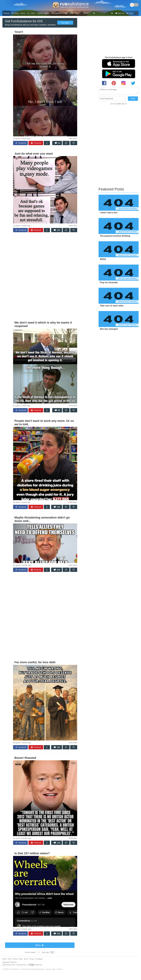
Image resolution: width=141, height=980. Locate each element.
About (4, 959)
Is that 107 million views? (32, 853)
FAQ (9, 959)
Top (86, 13)
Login (130, 13)
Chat (71, 13)
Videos (40, 13)
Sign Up (120, 13)
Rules (21, 959)
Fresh (23, 13)
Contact (15, 959)
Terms (26, 959)
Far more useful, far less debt (35, 662)
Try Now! (65, 23)
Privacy (32, 959)
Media (47, 13)
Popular (6, 13)
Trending (15, 13)
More (40, 945)
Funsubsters (56, 13)
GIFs (33, 13)
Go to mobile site (117, 104)
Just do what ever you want (34, 154)
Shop (65, 13)
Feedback (39, 959)
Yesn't (19, 32)
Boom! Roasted (25, 758)
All (28, 13)
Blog (77, 13)
